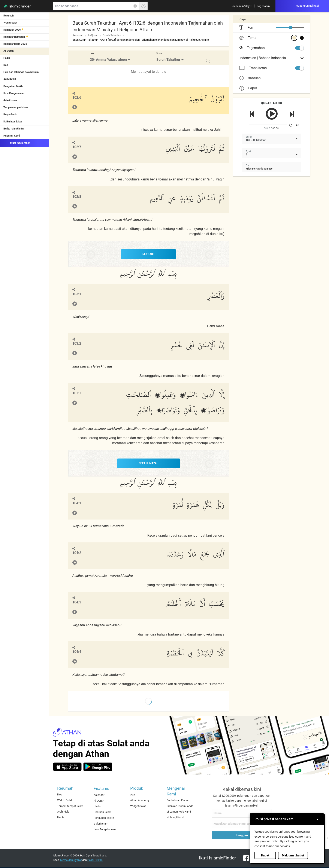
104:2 (77, 553)
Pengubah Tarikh (13, 86)
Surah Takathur (112, 35)
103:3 (77, 393)
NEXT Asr (148, 254)
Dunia (61, 817)
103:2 (77, 343)
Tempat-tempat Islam (16, 107)
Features (101, 788)
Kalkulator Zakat (13, 122)
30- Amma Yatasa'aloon (108, 60)
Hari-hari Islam (102, 812)
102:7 (77, 147)
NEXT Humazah (149, 463)
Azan (133, 794)
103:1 (77, 294)
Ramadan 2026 (12, 30)
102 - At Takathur (256, 140)
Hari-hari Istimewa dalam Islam (21, 72)
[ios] (67, 767)
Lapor (248, 88)
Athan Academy (140, 800)
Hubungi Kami (12, 136)
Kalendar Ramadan (14, 37)
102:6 (77, 98)
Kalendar (99, 795)
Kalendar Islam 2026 (15, 44)
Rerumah (9, 16)
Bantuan (250, 78)
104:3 (77, 602)
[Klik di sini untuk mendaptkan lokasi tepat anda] (135, 6)
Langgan (242, 835)
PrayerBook (10, 115)
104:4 (77, 652)
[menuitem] (242, 6)
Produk (137, 788)
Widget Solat (138, 806)
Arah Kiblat (10, 79)
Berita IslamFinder (14, 129)
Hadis (7, 58)
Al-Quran (9, 51)
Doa (6, 65)
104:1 (77, 503)
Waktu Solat (10, 23)
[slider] (291, 28)
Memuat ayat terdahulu (149, 72)
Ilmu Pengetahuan (14, 93)
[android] (98, 767)
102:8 (77, 197)
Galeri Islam (10, 100)
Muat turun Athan (17, 143)
